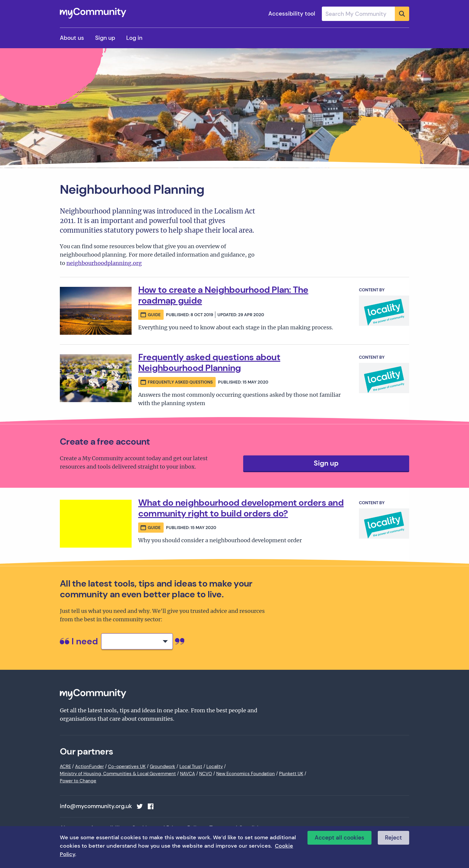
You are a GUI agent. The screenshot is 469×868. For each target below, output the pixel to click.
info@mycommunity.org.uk (96, 806)
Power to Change (78, 781)
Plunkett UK (291, 774)
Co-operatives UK (127, 766)
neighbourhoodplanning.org (104, 263)
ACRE (65, 766)
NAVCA (188, 774)
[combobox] (366, 14)
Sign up (105, 38)
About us (72, 38)
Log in (134, 38)
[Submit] (402, 14)
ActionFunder (89, 766)
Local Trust (191, 766)
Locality (215, 766)
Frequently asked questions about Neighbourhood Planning (209, 362)
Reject (393, 838)
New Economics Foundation (246, 774)
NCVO (206, 774)
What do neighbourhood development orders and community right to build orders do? (241, 508)
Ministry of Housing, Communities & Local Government (118, 774)
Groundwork (163, 766)
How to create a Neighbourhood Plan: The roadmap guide (223, 295)
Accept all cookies (339, 838)
